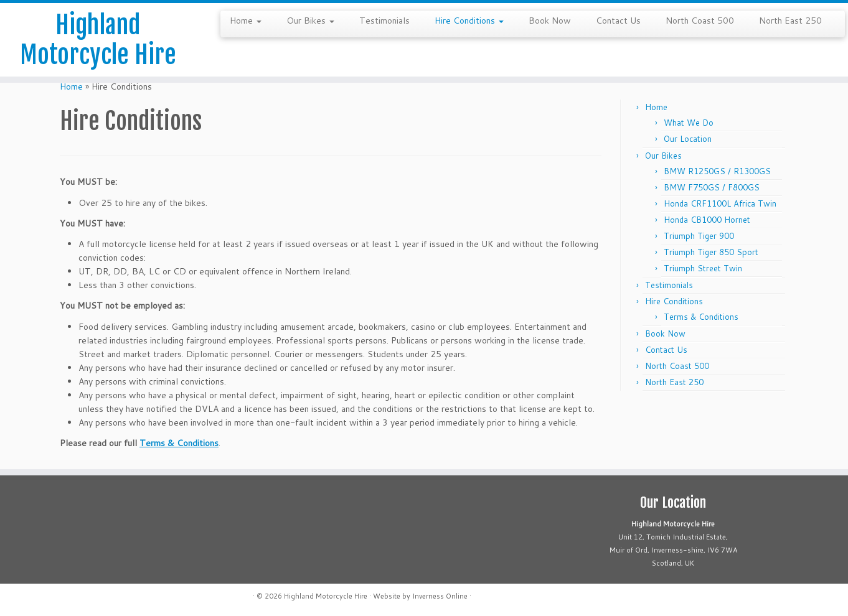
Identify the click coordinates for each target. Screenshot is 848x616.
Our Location (688, 139)
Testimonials (384, 21)
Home (246, 21)
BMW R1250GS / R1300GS (717, 171)
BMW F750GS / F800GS (712, 187)
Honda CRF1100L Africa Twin (720, 203)
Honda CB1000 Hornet (707, 220)
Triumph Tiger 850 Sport (711, 252)
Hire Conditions (469, 21)
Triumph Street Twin (703, 268)
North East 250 (790, 21)
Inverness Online (440, 596)
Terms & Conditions (179, 443)
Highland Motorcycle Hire (98, 40)
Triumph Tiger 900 (699, 236)
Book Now (550, 21)
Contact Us (618, 21)
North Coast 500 (700, 21)
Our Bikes (310, 21)
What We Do (689, 123)
